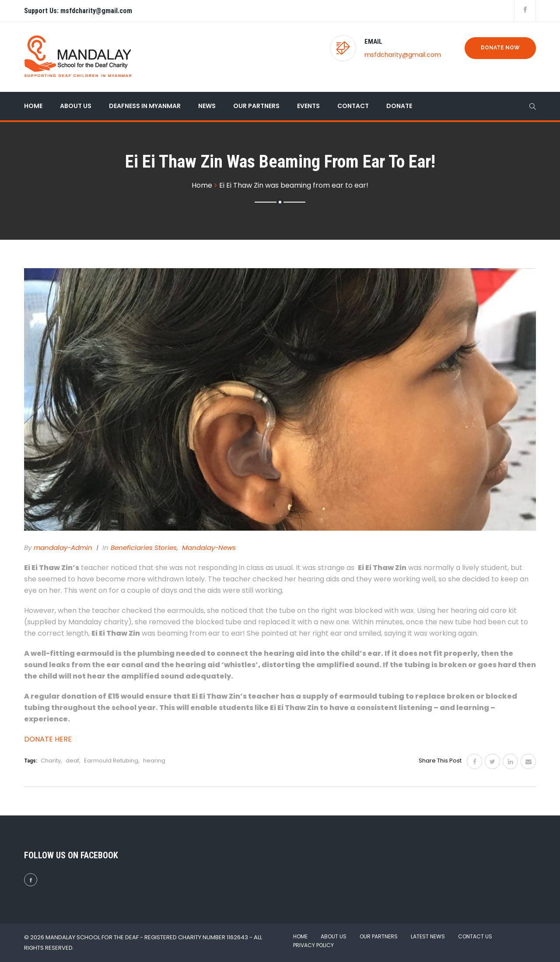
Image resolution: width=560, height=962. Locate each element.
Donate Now (500, 48)
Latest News (428, 936)
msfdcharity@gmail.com (403, 55)
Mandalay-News (209, 547)
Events (308, 106)
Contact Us (475, 936)
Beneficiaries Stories (144, 547)
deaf (72, 761)
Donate (399, 106)
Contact (353, 106)
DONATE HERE (48, 739)
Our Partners (256, 106)
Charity (51, 761)
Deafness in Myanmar (145, 106)
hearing (154, 761)
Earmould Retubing (111, 761)
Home (33, 106)
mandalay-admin (63, 547)
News (207, 106)
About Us (76, 106)
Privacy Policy (313, 945)
